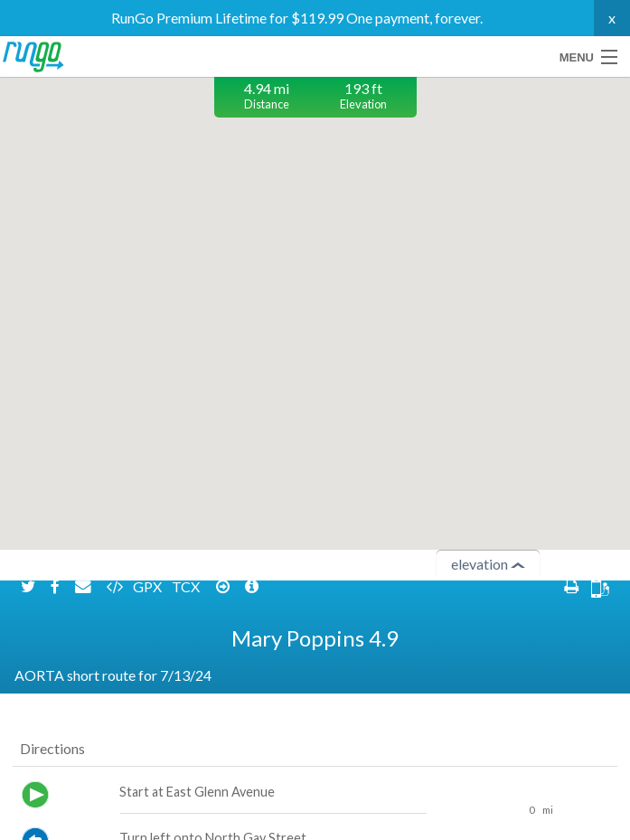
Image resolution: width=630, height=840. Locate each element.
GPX (149, 693)
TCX (187, 693)
